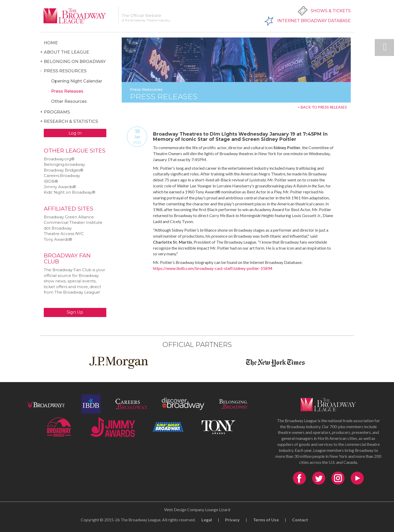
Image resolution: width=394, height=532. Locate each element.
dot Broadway (58, 228)
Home (51, 43)
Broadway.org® (59, 159)
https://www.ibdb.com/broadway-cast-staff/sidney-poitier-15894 (213, 268)
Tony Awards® (58, 239)
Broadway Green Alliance (69, 217)
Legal (207, 520)
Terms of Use (266, 520)
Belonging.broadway (64, 164)
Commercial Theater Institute (73, 222)
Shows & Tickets (331, 11)
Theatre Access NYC (64, 234)
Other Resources (69, 101)
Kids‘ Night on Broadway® (70, 192)
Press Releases (67, 91)
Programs (57, 112)
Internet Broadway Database (314, 21)
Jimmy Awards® (60, 187)
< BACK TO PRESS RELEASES (322, 107)
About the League (66, 52)
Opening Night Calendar (77, 81)
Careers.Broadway (62, 176)
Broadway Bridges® (64, 170)
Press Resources (65, 71)
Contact (300, 520)
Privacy (232, 520)
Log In (75, 133)
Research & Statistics (71, 121)
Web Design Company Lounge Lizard (197, 509)
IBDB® (51, 181)
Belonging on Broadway (75, 62)
